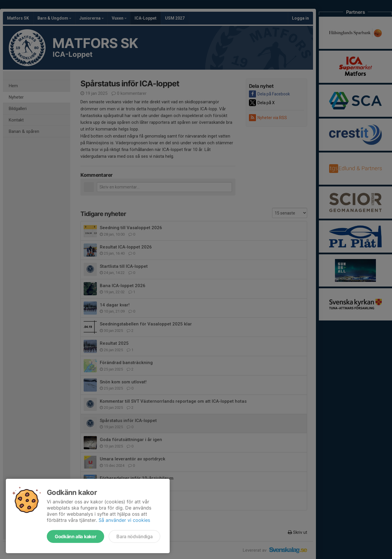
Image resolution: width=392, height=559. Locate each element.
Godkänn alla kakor (75, 536)
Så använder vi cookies (124, 520)
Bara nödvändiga (134, 536)
